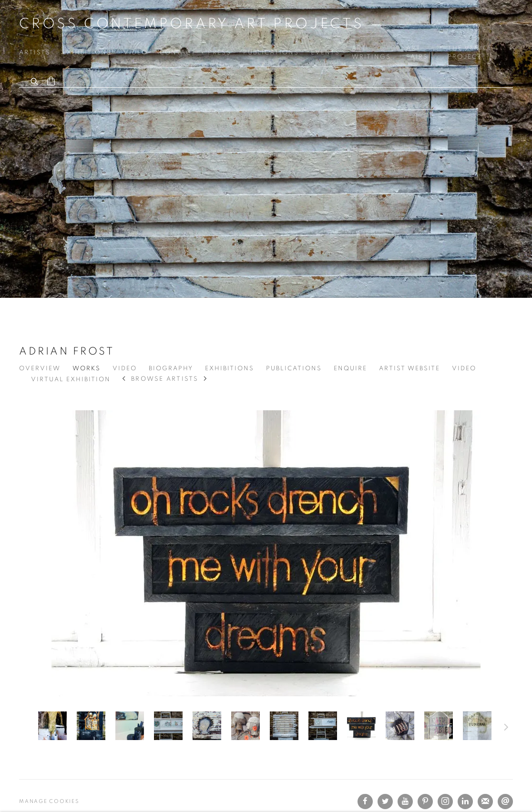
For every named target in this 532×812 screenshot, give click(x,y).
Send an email (505, 802)
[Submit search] (35, 80)
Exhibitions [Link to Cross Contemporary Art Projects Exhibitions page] (87, 53)
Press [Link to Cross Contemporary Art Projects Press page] (220, 53)
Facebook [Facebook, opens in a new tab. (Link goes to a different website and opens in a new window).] (365, 802)
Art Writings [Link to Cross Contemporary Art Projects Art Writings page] (371, 53)
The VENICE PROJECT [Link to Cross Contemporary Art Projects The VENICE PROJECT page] (470, 53)
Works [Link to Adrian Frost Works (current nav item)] (87, 369)
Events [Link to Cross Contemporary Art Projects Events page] (325, 53)
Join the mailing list (485, 802)
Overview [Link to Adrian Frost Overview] (40, 369)
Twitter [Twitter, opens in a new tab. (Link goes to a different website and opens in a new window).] (385, 802)
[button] (52, 726)
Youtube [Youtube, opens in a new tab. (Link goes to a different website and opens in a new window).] (405, 802)
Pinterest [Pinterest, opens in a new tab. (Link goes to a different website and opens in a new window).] (425, 802)
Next (506, 729)
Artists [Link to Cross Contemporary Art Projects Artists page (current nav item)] (35, 53)
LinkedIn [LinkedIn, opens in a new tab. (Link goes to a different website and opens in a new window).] (465, 802)
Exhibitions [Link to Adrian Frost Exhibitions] (230, 369)
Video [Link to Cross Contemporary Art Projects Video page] (136, 53)
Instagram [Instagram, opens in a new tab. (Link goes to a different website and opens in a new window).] (445, 802)
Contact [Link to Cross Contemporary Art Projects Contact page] (178, 53)
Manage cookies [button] (49, 801)
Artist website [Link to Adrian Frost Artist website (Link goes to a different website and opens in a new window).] (409, 369)
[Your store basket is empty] (51, 82)
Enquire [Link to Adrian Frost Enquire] (350, 369)
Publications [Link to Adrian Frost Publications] (294, 369)
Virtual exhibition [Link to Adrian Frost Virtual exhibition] (71, 380)
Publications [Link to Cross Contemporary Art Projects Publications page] (271, 53)
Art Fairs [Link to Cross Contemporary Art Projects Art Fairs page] (417, 53)
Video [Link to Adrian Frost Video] (125, 369)
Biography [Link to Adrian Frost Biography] (171, 369)
